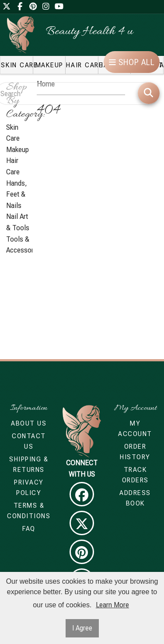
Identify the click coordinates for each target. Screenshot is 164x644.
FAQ (29, 529)
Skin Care (13, 133)
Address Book (135, 498)
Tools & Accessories (19, 245)
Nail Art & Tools (18, 222)
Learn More (112, 605)
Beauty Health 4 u (89, 32)
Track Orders (135, 475)
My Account (135, 429)
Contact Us (29, 441)
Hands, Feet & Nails (17, 194)
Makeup (17, 150)
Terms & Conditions (29, 511)
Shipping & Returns (29, 464)
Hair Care (13, 166)
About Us (29, 423)
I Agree (82, 628)
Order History (135, 452)
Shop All (132, 62)
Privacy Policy (29, 488)
